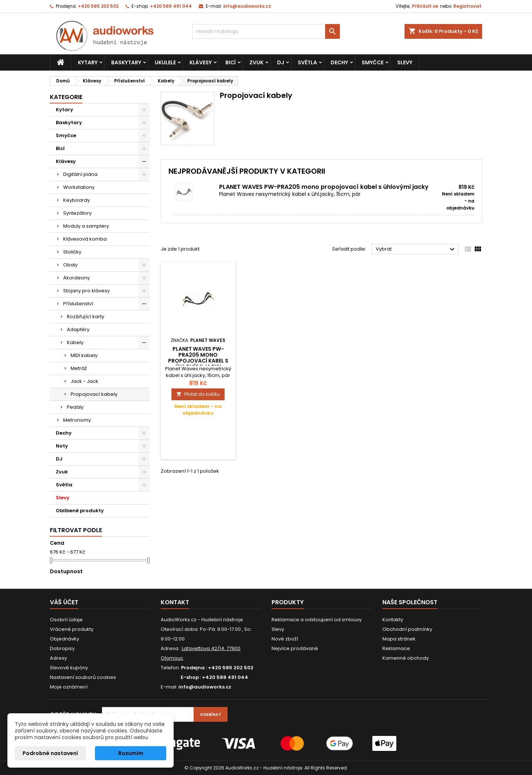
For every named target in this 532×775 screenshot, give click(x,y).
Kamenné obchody (406, 658)
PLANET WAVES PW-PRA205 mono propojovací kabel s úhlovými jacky (324, 187)
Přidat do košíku (198, 394)
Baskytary (126, 62)
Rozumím (131, 753)
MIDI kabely (84, 355)
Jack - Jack (84, 381)
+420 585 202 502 (98, 6)
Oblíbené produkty (80, 511)
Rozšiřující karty (86, 317)
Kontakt (175, 602)
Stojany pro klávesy (86, 291)
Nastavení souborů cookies (83, 677)
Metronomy (77, 420)
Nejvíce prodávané (295, 648)
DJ (281, 62)
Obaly (70, 265)
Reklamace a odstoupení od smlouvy (317, 620)
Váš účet (64, 602)
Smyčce (373, 62)
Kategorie (66, 97)
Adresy (58, 658)
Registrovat (467, 6)
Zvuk (256, 62)
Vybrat (416, 249)
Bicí (231, 62)
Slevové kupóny (69, 668)
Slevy (405, 62)
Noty (62, 446)
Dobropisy (62, 648)
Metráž (79, 368)
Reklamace (396, 648)
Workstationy (79, 187)
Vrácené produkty (72, 629)
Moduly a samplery (86, 226)
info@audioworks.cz (247, 6)
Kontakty (393, 620)
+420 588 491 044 (171, 6)
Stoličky (72, 252)
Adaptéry (78, 329)
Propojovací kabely (94, 394)
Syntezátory (77, 213)
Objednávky (64, 639)
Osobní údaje (66, 620)
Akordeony (76, 278)
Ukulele (165, 62)
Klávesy (201, 62)
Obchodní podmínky (407, 629)
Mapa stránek (399, 639)
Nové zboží (285, 639)
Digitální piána (80, 174)
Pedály (75, 407)
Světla (307, 62)
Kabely (75, 342)
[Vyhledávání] (266, 31)
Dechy (339, 62)
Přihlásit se (425, 6)
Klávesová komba (85, 239)
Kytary (88, 62)
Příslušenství (78, 304)
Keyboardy (76, 200)
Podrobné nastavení (50, 753)
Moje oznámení (69, 687)
